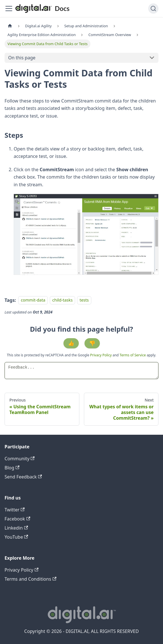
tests (84, 300)
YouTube (16, 537)
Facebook (17, 519)
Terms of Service (133, 355)
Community (20, 459)
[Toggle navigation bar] (9, 9)
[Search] (153, 9)
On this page (22, 58)
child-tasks (62, 300)
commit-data (33, 300)
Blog (12, 468)
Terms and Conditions (30, 579)
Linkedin (16, 528)
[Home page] (10, 26)
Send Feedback (23, 477)
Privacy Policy (101, 355)
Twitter (15, 510)
